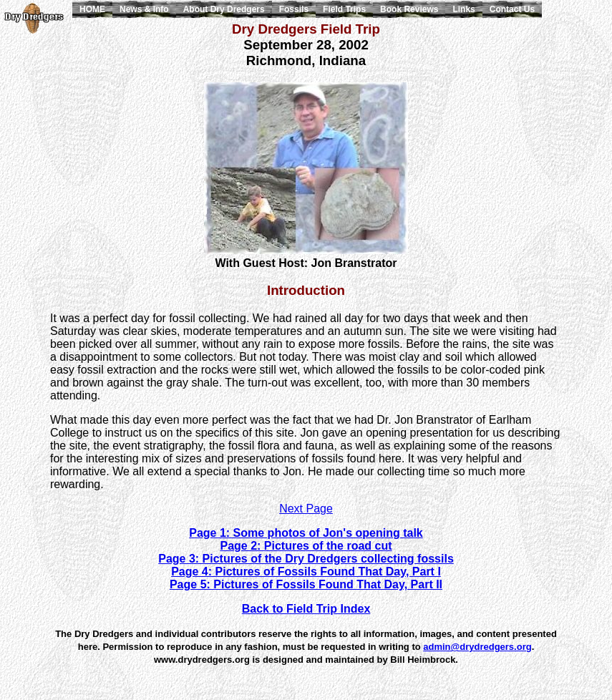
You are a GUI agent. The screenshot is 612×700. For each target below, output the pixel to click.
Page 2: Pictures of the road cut (306, 546)
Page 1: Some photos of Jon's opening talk (306, 533)
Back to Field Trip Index (306, 609)
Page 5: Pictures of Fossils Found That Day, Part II (306, 584)
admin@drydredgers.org (477, 647)
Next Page (306, 509)
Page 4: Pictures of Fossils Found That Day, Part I (306, 572)
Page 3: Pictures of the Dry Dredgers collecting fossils (306, 559)
